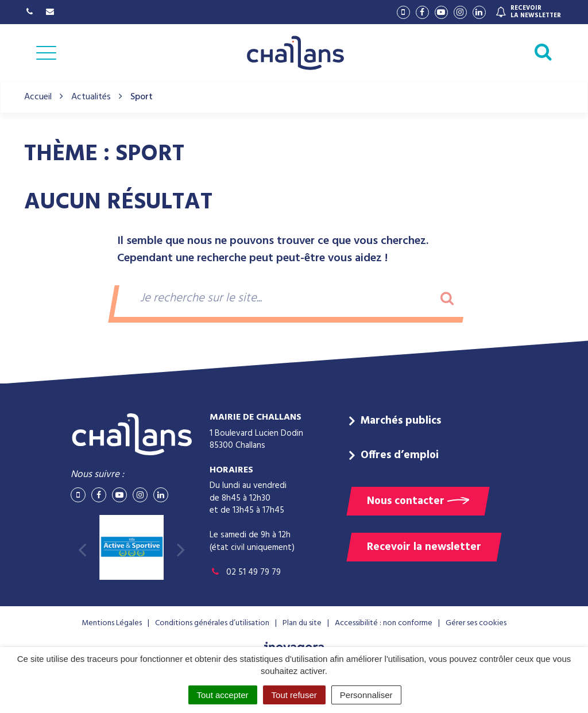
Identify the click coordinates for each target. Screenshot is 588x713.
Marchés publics (401, 421)
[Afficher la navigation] (46, 53)
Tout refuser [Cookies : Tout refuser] (294, 695)
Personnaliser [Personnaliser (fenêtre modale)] (366, 695)
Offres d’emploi (400, 455)
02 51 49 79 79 (245, 572)
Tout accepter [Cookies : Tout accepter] (223, 695)
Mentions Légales (112, 623)
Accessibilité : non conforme (384, 623)
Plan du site (302, 623)
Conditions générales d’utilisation (212, 623)
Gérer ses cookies (476, 623)
